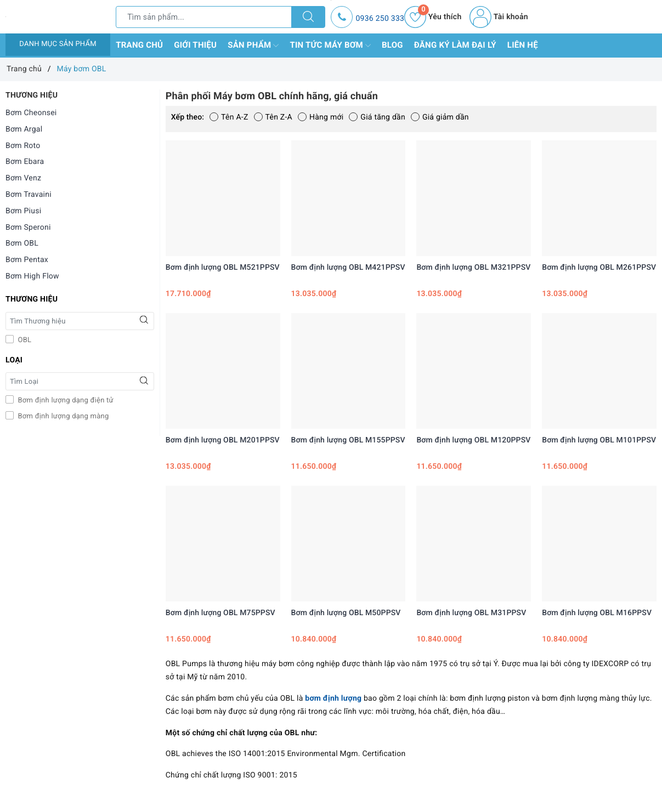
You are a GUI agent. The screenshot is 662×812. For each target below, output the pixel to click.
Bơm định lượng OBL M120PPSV (473, 440)
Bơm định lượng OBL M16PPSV (597, 613)
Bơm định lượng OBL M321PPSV (473, 268)
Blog (392, 45)
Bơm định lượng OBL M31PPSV (471, 613)
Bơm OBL (22, 243)
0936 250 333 (380, 19)
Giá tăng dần (377, 117)
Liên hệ (523, 45)
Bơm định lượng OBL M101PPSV (599, 440)
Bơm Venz (23, 178)
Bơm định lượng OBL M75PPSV (220, 613)
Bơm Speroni (28, 228)
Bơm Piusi (23, 211)
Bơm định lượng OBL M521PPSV (223, 268)
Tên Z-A (273, 117)
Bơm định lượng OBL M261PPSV (599, 268)
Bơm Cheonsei (31, 113)
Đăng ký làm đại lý (455, 45)
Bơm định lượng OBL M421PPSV (348, 268)
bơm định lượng (333, 699)
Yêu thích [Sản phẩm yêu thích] (433, 17)
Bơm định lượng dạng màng (63, 416)
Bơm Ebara (25, 162)
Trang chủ (139, 45)
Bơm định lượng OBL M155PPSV (348, 440)
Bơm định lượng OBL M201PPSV (223, 440)
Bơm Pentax (27, 260)
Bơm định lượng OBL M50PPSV (346, 613)
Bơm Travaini (29, 195)
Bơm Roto (23, 146)
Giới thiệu (195, 45)
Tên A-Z (229, 117)
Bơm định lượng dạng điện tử (65, 401)
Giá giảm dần (440, 117)
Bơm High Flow (32, 276)
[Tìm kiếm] (308, 17)
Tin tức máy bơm (330, 46)
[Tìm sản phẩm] (204, 17)
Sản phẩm (253, 46)
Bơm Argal (24, 129)
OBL (24, 340)
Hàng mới (321, 117)
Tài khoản (499, 17)
